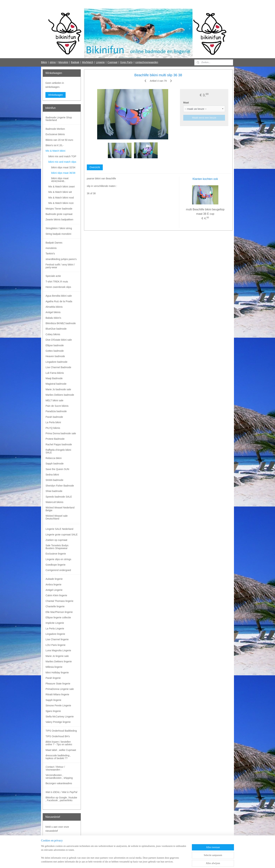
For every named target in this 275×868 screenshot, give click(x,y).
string (53, 62)
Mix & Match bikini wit (60, 192)
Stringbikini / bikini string (59, 228)
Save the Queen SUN (57, 469)
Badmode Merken (55, 129)
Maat (186, 103)
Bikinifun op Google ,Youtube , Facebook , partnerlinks (61, 799)
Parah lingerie (53, 678)
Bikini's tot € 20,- (55, 145)
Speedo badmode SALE (59, 497)
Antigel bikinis (53, 312)
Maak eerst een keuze (204, 118)
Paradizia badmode (56, 411)
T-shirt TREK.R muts (57, 282)
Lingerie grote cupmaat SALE (62, 535)
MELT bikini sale (54, 400)
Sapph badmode (55, 464)
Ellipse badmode (55, 345)
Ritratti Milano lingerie (57, 694)
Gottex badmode (55, 351)
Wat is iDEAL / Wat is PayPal (61, 792)
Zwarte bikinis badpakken (59, 219)
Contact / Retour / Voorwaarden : (55, 768)
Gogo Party (126, 62)
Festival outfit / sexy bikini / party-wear (60, 266)
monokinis (51, 248)
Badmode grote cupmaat (59, 214)
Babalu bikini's (53, 318)
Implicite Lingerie (55, 623)
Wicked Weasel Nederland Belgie (60, 509)
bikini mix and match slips (62, 162)
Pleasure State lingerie (58, 684)
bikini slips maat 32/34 (63, 167)
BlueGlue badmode (56, 329)
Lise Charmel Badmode (58, 367)
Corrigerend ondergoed (58, 570)
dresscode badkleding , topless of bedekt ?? (58, 757)
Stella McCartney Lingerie (60, 717)
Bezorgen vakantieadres (59, 783)
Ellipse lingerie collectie (58, 617)
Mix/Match (88, 62)
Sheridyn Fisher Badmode (60, 486)
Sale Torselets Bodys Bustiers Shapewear (57, 547)
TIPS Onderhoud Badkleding (61, 731)
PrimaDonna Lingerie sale (60, 689)
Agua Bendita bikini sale (59, 296)
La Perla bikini (53, 422)
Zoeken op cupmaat (56, 540)
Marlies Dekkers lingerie (59, 661)
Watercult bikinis (54, 502)
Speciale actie (53, 276)
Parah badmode (54, 417)
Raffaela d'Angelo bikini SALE (58, 451)
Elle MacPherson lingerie (59, 612)
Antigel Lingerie (54, 590)
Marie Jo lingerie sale (57, 656)
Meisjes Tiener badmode (59, 209)
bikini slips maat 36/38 (63, 173)
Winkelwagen (56, 95)
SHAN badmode (54, 480)
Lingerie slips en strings (58, 559)
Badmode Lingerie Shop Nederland (59, 119)
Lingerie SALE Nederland (59, 529)
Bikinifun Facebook (56, 850)
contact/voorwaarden (147, 62)
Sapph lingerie (53, 700)
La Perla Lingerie (55, 629)
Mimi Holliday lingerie (57, 673)
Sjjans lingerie (53, 711)
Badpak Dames (54, 243)
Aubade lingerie (54, 579)
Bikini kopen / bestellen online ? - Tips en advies (59, 743)
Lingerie (100, 62)
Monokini (63, 62)
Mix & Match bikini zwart (62, 187)
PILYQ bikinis (53, 428)
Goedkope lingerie (56, 565)
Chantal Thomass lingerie (60, 601)
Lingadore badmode (57, 362)
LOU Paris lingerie (56, 645)
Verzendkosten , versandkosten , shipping (59, 776)
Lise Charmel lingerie (57, 639)
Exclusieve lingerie (56, 554)
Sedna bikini (52, 475)
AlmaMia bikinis (54, 307)
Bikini (44, 62)
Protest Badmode (55, 439)
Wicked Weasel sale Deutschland (57, 517)
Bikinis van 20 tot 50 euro (59, 140)
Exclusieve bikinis (55, 134)
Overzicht (95, 167)
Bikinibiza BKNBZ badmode (61, 323)
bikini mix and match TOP (62, 156)
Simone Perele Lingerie (58, 705)
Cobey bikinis (53, 334)
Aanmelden (54, 839)
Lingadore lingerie (55, 634)
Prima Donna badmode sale (61, 433)
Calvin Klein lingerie (56, 595)
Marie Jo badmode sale (58, 389)
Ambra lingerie (53, 585)
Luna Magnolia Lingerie (58, 650)
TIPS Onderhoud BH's (58, 736)
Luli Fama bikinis (55, 373)
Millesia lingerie (54, 667)
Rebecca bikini (54, 458)
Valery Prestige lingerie (58, 722)
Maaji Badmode (54, 378)
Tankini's (50, 254)
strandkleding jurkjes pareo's (61, 259)
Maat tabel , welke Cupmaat (61, 750)
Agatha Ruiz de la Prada (59, 301)
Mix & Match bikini (56, 151)
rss (131, 862)
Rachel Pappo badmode (59, 444)
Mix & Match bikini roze (61, 203)
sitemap (124, 862)
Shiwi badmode (54, 491)
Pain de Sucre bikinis (57, 406)
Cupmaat (113, 62)
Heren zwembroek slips (58, 287)
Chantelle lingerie (55, 606)
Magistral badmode (56, 384)
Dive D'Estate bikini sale (59, 340)
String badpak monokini (58, 234)
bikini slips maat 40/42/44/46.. (60, 180)
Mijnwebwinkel (169, 862)
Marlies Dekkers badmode (60, 395)
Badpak (75, 62)
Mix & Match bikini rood (61, 198)
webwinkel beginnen (142, 862)
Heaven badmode (55, 356)
